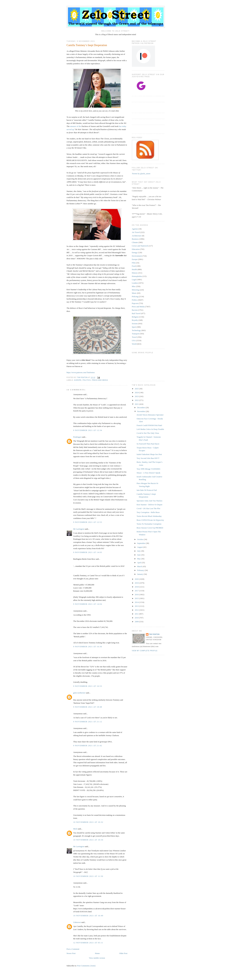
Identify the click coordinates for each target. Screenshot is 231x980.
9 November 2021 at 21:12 (88, 722)
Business (135, 239)
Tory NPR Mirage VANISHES (148, 469)
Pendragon (77, 437)
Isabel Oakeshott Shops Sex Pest (149, 454)
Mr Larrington (79, 529)
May (139, 559)
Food (134, 266)
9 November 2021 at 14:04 (88, 604)
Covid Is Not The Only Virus (148, 433)
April (139, 563)
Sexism (135, 324)
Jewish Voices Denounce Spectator (150, 415)
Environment (137, 256)
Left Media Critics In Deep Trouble (150, 429)
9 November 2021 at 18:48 (88, 707)
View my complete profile (145, 651)
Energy (135, 252)
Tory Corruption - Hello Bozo (148, 512)
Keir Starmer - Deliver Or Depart (149, 505)
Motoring (136, 290)
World (134, 344)
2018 (137, 587)
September (141, 543)
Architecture (137, 236)
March (140, 566)
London (135, 283)
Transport (136, 334)
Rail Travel (136, 313)
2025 (137, 389)
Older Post (123, 953)
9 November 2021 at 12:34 (88, 430)
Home (97, 953)
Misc (134, 286)
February (141, 570)
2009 (137, 622)
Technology (136, 330)
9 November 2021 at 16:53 (88, 686)
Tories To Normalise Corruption (149, 524)
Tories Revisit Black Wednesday (149, 516)
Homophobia (137, 276)
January (140, 574)
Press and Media (100, 380)
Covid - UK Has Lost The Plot (148, 508)
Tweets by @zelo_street (141, 174)
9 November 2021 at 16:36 (88, 647)
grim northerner (79, 693)
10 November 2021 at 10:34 (88, 840)
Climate (135, 242)
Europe (78, 380)
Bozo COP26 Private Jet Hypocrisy (150, 520)
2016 (137, 594)
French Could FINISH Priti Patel (149, 425)
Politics (87, 380)
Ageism (135, 229)
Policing (135, 296)
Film (134, 263)
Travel (134, 337)
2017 (137, 591)
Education (136, 249)
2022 (137, 400)
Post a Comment (73, 949)
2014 (137, 602)
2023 (137, 396)
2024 (137, 392)
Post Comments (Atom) (86, 966)
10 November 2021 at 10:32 (88, 822)
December (141, 408)
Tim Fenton (154, 634)
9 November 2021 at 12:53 (88, 522)
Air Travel (136, 232)
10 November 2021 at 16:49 (88, 916)
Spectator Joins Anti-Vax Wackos (149, 501)
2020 (137, 579)
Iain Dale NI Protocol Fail (147, 490)
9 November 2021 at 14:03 (88, 552)
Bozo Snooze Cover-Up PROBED (150, 528)
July (139, 551)
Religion (135, 317)
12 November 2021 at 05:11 (88, 943)
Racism (135, 310)
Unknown (77, 922)
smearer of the (76, 126)
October (140, 539)
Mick (75, 829)
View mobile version (97, 958)
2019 (137, 583)
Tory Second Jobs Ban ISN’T (148, 458)
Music (134, 293)
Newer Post (71, 953)
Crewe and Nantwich (140, 246)
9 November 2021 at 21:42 (88, 746)
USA (134, 340)
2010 (137, 618)
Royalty (135, 320)
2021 (137, 404)
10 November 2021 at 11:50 (88, 876)
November (141, 411)
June (139, 555)
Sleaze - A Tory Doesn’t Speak (148, 473)
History (135, 273)
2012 (137, 610)
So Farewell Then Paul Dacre (148, 444)
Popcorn (135, 303)
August (140, 547)
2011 (137, 614)
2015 (137, 598)
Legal (134, 280)
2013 (137, 606)
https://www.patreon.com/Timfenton (81, 372)
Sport (134, 327)
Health (134, 269)
